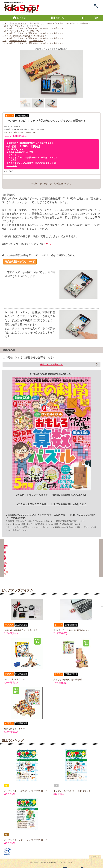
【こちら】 (12, 155)
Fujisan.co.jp (25, 515)
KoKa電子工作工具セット (16, 560)
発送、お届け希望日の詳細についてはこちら (20, 132)
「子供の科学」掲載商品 (20, 36)
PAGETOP (96, 846)
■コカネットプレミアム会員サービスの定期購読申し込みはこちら (51, 504)
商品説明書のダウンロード (20, 262)
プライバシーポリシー (66, 852)
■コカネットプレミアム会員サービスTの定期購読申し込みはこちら (51, 495)
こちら (47, 244)
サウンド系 (34, 31)
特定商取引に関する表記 (49, 852)
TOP (4, 23)
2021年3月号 (39, 36)
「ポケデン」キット (18, 23)
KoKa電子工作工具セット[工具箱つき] (40, 561)
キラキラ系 (34, 26)
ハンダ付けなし (36, 41)
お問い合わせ (34, 852)
